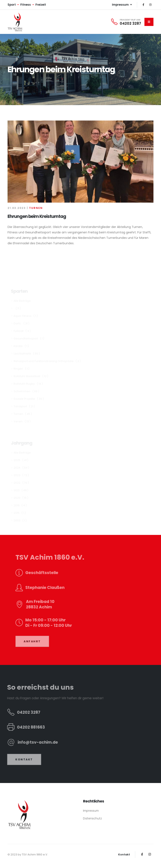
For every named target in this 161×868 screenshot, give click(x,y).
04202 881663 (26, 727)
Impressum (91, 811)
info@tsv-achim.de (33, 742)
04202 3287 (130, 23)
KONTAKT (19, 759)
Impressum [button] (122, 5)
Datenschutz (92, 818)
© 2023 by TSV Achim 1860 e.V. (28, 854)
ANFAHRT (37, 641)
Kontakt (124, 854)
